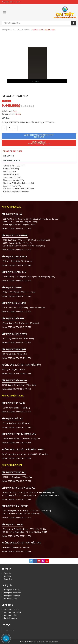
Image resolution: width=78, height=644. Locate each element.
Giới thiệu (7, 576)
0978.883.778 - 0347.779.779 (19, 358)
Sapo (56, 642)
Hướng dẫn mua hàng (12, 590)
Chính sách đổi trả (11, 615)
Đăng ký (13, 2)
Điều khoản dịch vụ (11, 598)
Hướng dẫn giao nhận (12, 596)
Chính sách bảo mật (11, 609)
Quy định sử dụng (10, 618)
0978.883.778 (13, 229)
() (20, 2)
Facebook (10, 630)
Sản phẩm (8, 579)
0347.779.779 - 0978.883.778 (19, 374)
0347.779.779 (26, 229)
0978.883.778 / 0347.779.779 (19, 481)
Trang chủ (7, 573)
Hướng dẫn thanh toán (12, 593)
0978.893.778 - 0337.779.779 (19, 536)
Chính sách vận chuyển (12, 612)
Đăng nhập (5, 2)
